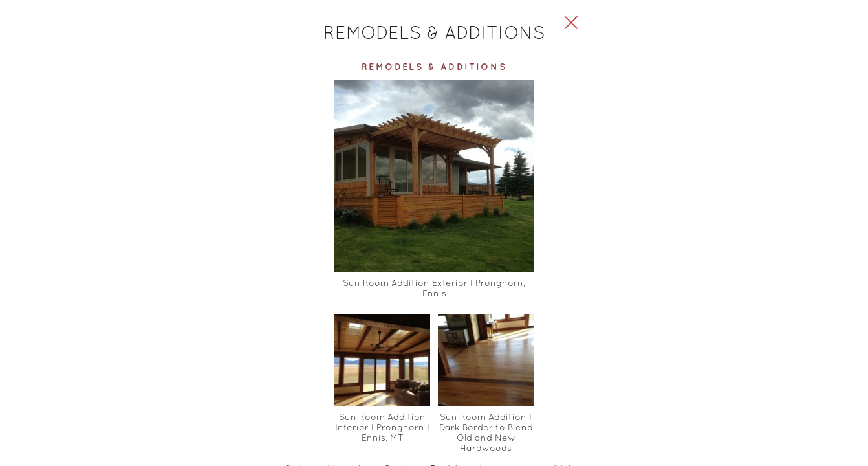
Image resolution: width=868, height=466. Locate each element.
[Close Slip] (703, 36)
